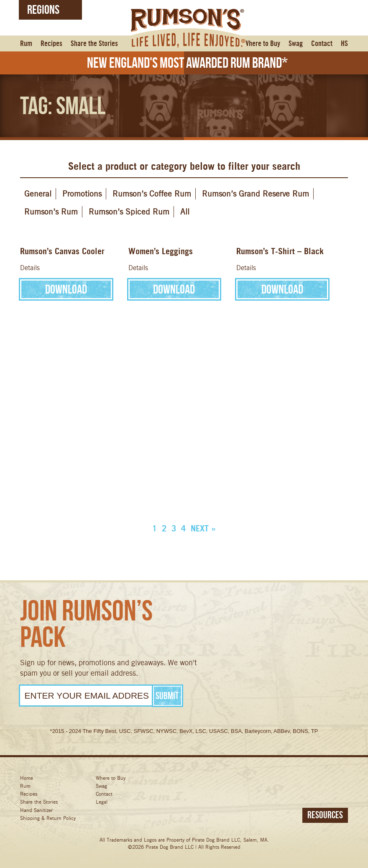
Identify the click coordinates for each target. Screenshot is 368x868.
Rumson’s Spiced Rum (129, 212)
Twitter (267, 786)
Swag (296, 44)
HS (344, 44)
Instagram (298, 786)
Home (27, 778)
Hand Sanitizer (36, 810)
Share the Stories (94, 44)
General (38, 194)
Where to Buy (262, 44)
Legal (102, 802)
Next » (203, 528)
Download (66, 289)
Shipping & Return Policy (48, 818)
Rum (26, 44)
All (185, 212)
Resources (325, 815)
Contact (322, 44)
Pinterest (330, 786)
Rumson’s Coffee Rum (152, 194)
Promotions (82, 194)
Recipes (51, 44)
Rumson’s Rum (51, 212)
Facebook (235, 786)
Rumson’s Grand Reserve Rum (256, 194)
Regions (43, 9)
